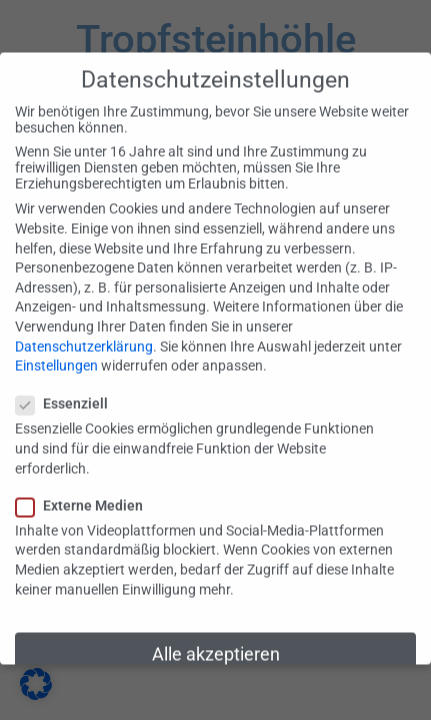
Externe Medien (85, 494)
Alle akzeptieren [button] (216, 644)
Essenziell (68, 393)
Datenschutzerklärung (84, 335)
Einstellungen (56, 355)
